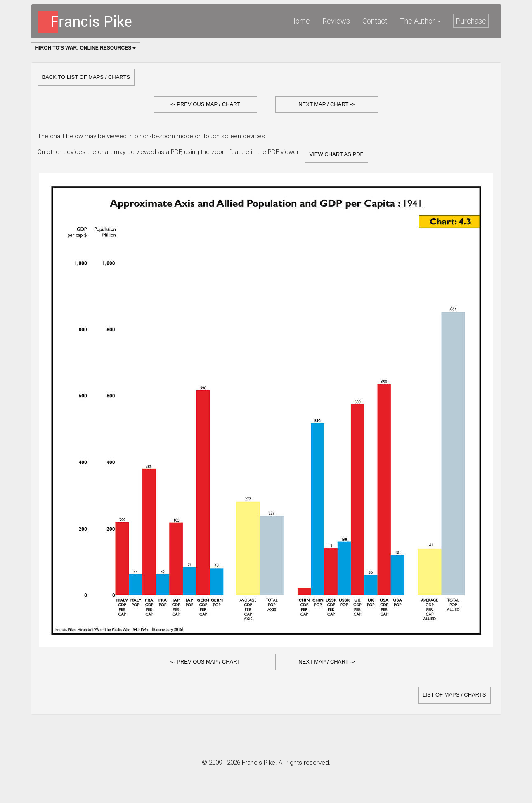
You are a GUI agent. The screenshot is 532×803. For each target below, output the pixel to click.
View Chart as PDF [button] (337, 154)
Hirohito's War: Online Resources (86, 48)
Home (300, 21)
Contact (375, 21)
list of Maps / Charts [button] (454, 695)
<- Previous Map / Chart (206, 104)
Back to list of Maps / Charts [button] (86, 77)
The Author (420, 21)
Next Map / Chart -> (327, 104)
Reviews (336, 21)
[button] (206, 105)
